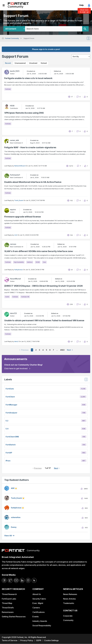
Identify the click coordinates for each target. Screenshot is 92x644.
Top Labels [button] (86, 380)
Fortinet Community (18, 5)
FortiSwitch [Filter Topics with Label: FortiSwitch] (11, 445)
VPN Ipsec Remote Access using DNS (24, 113)
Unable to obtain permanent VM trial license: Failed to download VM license (44, 320)
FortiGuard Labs (9, 599)
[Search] (85, 29)
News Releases (70, 594)
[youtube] (16, 580)
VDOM (38, 262)
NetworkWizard (20, 166)
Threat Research (9, 594)
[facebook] (4, 580)
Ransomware (8, 612)
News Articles (69, 599)
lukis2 (16, 341)
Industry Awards (40, 621)
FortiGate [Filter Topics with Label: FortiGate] (10, 389)
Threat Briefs (8, 608)
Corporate (68, 616)
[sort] (81, 57)
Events (36, 617)
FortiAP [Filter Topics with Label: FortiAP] (9, 453)
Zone (44, 262)
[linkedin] (22, 580)
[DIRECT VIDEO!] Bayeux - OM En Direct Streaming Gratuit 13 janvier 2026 (43, 286)
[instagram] (28, 580)
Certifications (39, 612)
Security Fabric (39, 599)
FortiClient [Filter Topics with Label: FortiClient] (10, 397)
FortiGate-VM (25, 297)
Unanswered (20, 63)
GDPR (39, 640)
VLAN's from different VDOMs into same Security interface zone (39, 251)
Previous (38, 468)
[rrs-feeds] (34, 580)
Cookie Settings (51, 640)
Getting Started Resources (14, 617)
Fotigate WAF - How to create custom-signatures (30, 147)
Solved (45, 63)
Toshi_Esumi (19, 200)
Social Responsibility (42, 626)
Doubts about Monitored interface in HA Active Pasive (33, 182)
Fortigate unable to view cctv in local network (28, 78)
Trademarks (69, 603)
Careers (36, 608)
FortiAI (7, 297)
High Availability (19, 262)
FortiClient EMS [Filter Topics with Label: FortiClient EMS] (12, 437)
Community (68, 620)
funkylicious (19, 270)
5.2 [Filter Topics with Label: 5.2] (7, 421)
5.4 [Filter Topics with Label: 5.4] (7, 429)
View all (8, 536)
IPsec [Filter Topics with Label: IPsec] (8, 461)
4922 (62, 350)
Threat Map (7, 603)
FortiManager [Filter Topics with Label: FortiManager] (11, 405)
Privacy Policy (27, 640)
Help (81, 5)
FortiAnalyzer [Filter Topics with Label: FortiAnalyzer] (11, 413)
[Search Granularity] (14, 29)
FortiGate (8, 89)
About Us (37, 594)
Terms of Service (10, 640)
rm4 (16, 235)
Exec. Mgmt (38, 603)
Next (70, 350)
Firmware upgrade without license (23, 217)
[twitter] (10, 580)
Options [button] (90, 38)
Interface (30, 262)
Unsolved (34, 63)
